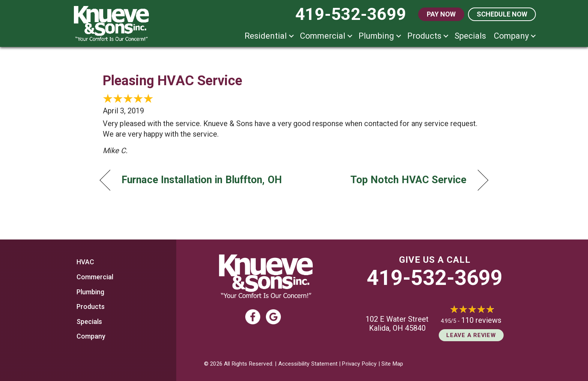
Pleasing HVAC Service (172, 81)
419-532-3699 (435, 278)
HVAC (85, 262)
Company (511, 36)
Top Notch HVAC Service (408, 180)
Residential (266, 36)
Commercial (323, 36)
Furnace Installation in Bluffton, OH (202, 180)
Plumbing (376, 36)
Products (424, 36)
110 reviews (481, 320)
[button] (291, 36)
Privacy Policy (359, 364)
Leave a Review (471, 335)
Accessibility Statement (308, 364)
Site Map (392, 364)
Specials (470, 36)
